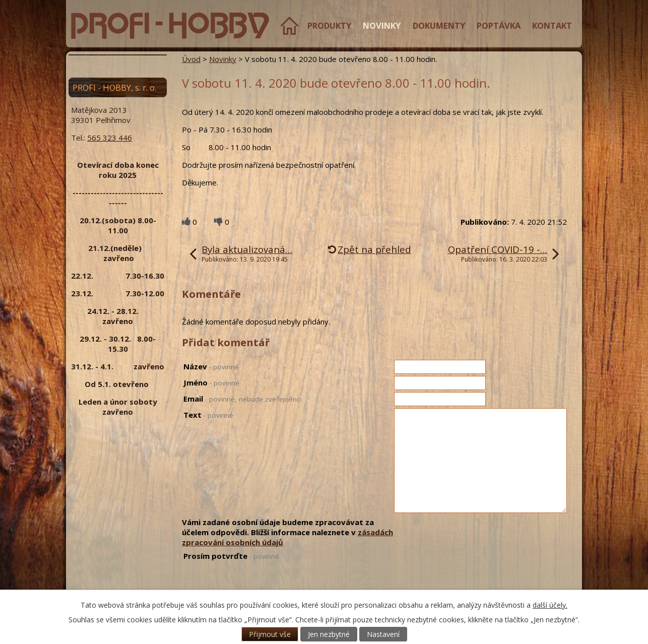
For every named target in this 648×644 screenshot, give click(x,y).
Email (242, 399)
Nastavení (383, 634)
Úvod (289, 26)
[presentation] (471, 570)
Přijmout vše (270, 634)
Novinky (382, 25)
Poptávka (499, 25)
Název (211, 366)
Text (208, 415)
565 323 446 (110, 138)
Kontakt (552, 25)
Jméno (211, 382)
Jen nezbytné (329, 634)
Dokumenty (439, 25)
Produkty (329, 25)
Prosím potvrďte (231, 556)
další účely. (550, 605)
